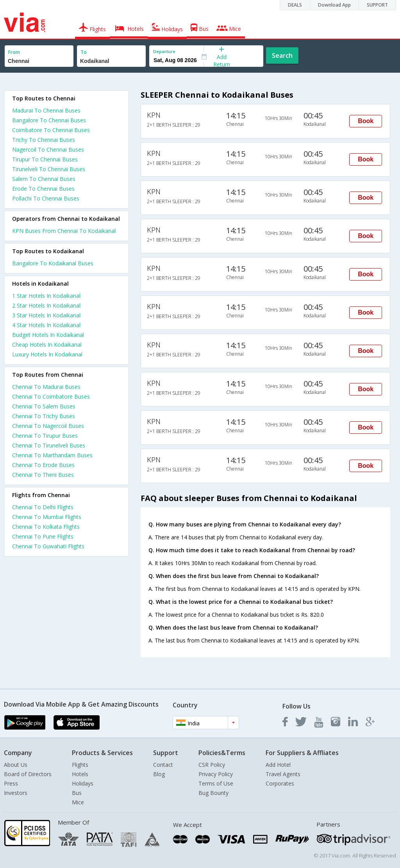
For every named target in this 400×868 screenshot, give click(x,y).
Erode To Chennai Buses (43, 189)
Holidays (83, 783)
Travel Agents (283, 774)
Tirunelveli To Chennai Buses (49, 169)
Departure (164, 51)
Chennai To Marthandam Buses (52, 455)
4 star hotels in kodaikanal (46, 325)
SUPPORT (377, 5)
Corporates (280, 783)
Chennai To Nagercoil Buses (48, 426)
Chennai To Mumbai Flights (47, 517)
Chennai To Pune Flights (43, 536)
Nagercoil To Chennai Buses (48, 149)
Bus (77, 793)
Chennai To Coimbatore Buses (51, 396)
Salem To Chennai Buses (44, 179)
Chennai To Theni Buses (43, 475)
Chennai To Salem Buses (44, 406)
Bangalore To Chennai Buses (49, 120)
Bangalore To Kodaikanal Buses (53, 263)
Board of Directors (28, 774)
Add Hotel (278, 765)
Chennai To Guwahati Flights (48, 546)
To (84, 52)
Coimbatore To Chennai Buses (51, 130)
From (14, 52)
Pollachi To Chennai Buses (46, 198)
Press (11, 783)
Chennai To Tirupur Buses (45, 436)
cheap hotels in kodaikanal (47, 345)
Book (366, 121)
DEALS (295, 5)
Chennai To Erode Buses (43, 465)
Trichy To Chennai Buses (44, 140)
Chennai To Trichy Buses (44, 416)
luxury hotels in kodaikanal (47, 354)
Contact (163, 765)
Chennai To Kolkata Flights (46, 527)
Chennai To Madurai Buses (46, 387)
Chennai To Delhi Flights (43, 507)
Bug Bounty (213, 793)
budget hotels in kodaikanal (48, 335)
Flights (80, 765)
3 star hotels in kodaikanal (46, 315)
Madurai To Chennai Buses (46, 110)
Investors (16, 793)
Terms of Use (216, 783)
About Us (16, 765)
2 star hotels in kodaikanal (46, 305)
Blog (159, 774)
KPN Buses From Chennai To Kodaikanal (64, 231)
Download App (334, 5)
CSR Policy (212, 765)
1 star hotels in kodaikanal (46, 296)
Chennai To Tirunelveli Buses (49, 445)
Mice (78, 802)
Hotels (80, 774)
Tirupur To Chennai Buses (45, 159)
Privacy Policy (216, 774)
